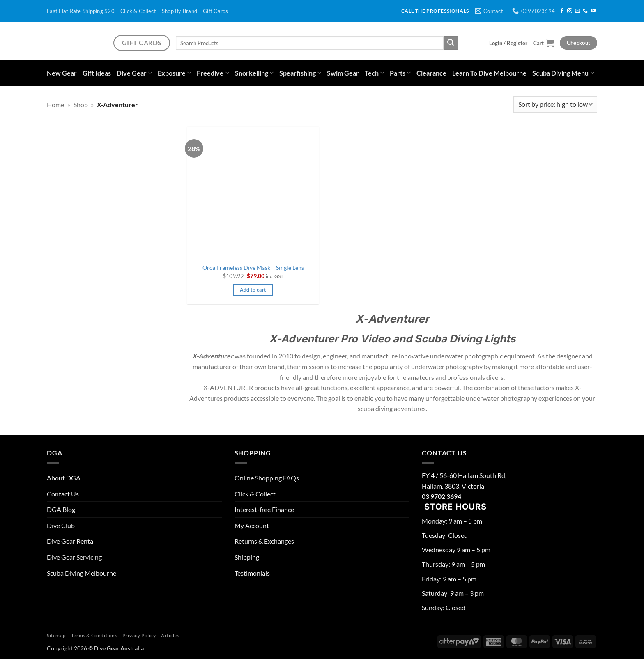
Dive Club (61, 525)
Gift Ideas (97, 73)
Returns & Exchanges (264, 541)
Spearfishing (300, 73)
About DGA (64, 478)
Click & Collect (138, 11)
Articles (170, 635)
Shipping (247, 557)
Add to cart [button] (253, 290)
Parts (400, 73)
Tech (374, 73)
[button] (508, 43)
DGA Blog (61, 509)
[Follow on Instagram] (570, 11)
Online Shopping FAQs (267, 478)
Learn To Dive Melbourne (489, 73)
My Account (252, 525)
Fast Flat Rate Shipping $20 (81, 11)
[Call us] (585, 11)
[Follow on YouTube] (593, 11)
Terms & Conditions (94, 635)
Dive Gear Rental (71, 541)
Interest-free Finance (264, 509)
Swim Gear (343, 73)
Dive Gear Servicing (74, 557)
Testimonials (252, 573)
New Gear (62, 73)
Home (55, 104)
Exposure (174, 73)
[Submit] (451, 43)
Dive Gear (134, 73)
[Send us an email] (577, 11)
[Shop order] (555, 104)
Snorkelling (254, 73)
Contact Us (63, 494)
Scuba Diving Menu (563, 73)
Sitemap (56, 635)
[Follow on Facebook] (562, 11)
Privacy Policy (139, 635)
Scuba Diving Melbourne (82, 573)
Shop (81, 104)
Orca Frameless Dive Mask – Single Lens (253, 268)
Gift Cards (216, 11)
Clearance (431, 73)
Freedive (213, 73)
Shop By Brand (179, 11)
